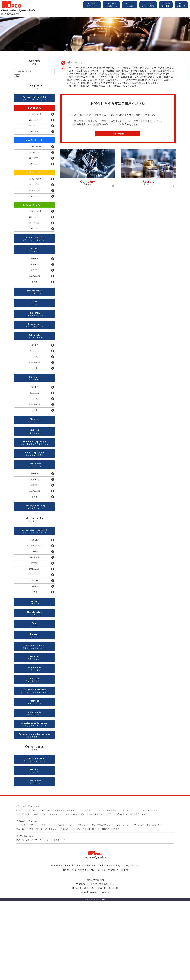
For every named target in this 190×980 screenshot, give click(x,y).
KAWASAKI (34, 216)
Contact (181, 5)
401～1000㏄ (35, 129)
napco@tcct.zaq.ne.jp (100, 970)
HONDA (34, 109)
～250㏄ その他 (35, 116)
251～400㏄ (34, 122)
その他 (35, 302)
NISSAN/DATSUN (34, 597)
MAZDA (34, 603)
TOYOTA (34, 590)
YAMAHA (35, 145)
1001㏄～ (34, 136)
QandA (148, 5)
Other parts (130, 5)
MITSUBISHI (34, 610)
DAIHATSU (34, 623)
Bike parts (92, 5)
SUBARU (35, 636)
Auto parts (111, 5)
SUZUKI (34, 180)
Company (166, 5)
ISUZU (34, 616)
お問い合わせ (118, 134)
